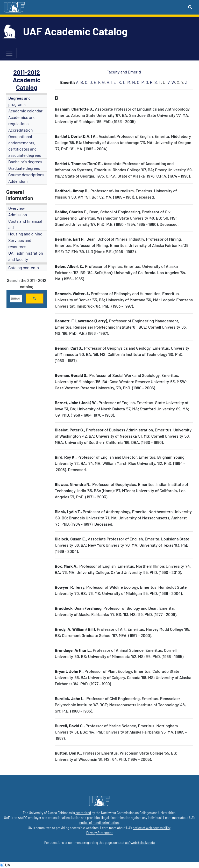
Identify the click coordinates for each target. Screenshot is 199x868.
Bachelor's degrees (25, 162)
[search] (15, 299)
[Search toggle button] (190, 7)
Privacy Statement (99, 833)
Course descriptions (26, 175)
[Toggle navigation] (9, 53)
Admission (18, 215)
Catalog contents (24, 267)
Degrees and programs (19, 101)
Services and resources (20, 243)
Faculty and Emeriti (124, 72)
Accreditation (20, 130)
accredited (83, 813)
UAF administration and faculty (26, 256)
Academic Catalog (27, 84)
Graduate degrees (24, 168)
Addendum (18, 181)
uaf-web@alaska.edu (140, 843)
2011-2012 (27, 72)
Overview (17, 208)
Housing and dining (25, 234)
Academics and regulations (22, 120)
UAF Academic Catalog (75, 31)
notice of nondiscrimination (99, 823)
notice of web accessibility (151, 828)
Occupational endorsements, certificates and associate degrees (25, 146)
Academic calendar (25, 111)
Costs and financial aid (25, 224)
